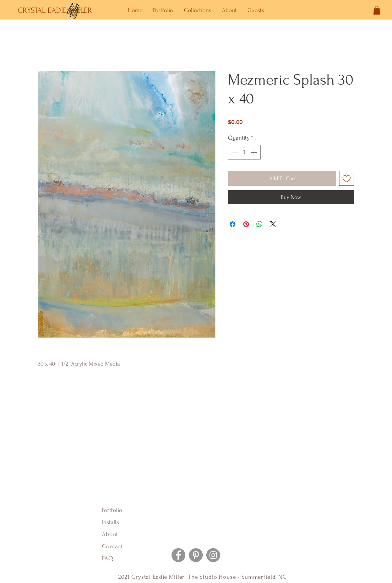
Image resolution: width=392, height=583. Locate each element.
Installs (110, 522)
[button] (377, 10)
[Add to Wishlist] (347, 178)
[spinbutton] (244, 152)
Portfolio (112, 510)
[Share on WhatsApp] (260, 224)
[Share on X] (273, 224)
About (111, 534)
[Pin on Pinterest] (246, 224)
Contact (113, 546)
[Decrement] (234, 152)
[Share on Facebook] (233, 224)
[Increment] (255, 152)
